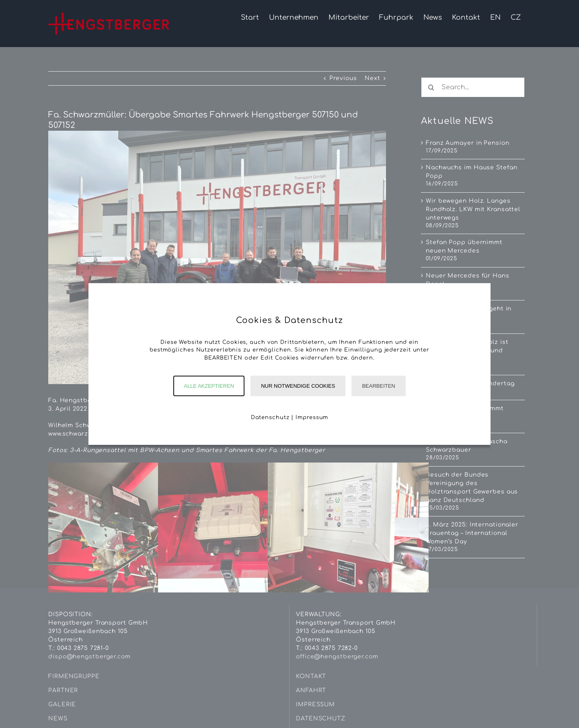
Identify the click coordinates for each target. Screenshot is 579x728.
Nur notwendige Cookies (298, 386)
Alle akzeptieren (209, 386)
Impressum (312, 417)
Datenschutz (270, 417)
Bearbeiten (378, 386)
